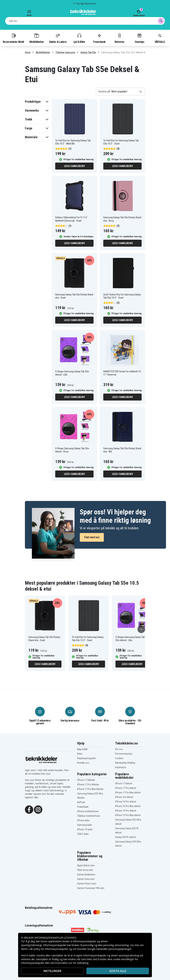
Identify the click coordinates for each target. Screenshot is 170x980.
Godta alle (118, 971)
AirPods (81, 802)
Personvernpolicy (124, 754)
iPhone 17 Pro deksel (126, 788)
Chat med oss (92, 537)
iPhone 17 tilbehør (86, 780)
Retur (80, 754)
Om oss (119, 749)
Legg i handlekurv (74, 166)
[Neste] (141, 629)
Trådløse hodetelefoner (89, 816)
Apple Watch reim (86, 865)
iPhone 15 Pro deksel (126, 811)
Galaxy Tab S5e (88, 52)
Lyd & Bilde (79, 38)
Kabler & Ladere (58, 38)
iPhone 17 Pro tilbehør (88, 785)
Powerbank (99, 38)
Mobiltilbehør (37, 38)
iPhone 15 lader (85, 829)
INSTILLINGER (52, 971)
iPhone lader (83, 820)
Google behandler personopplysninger (109, 949)
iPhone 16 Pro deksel (126, 802)
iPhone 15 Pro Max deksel (128, 815)
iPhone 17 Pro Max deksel (128, 793)
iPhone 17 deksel (124, 783)
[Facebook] (29, 809)
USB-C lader (83, 834)
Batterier (120, 38)
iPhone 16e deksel (124, 797)
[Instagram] (38, 809)
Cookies (119, 758)
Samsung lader (85, 825)
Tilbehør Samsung (65, 52)
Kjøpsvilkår (82, 749)
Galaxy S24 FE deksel (125, 837)
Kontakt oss (83, 763)
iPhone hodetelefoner (88, 811)
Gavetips (140, 38)
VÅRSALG (160, 38)
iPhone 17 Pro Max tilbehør (90, 789)
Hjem (28, 52)
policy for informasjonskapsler (51, 949)
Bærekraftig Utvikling (125, 763)
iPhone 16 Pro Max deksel (128, 806)
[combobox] (85, 21)
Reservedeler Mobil (13, 38)
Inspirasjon (121, 767)
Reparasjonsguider (86, 758)
